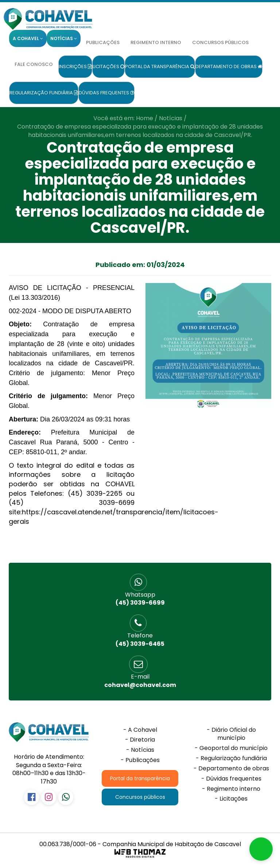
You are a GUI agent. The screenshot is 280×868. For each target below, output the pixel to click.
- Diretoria (140, 740)
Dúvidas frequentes (106, 93)
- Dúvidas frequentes (231, 779)
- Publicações (140, 760)
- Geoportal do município (231, 748)
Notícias (171, 118)
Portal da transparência (160, 66)
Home (145, 118)
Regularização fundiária (44, 93)
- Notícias (140, 750)
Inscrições (75, 66)
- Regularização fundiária (231, 758)
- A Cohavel (140, 730)
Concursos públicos (220, 42)
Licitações (108, 66)
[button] (261, 849)
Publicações (103, 42)
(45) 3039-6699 (140, 599)
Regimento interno (156, 42)
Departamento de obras (229, 66)
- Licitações (231, 799)
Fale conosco (34, 64)
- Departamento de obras (231, 769)
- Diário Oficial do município (231, 734)
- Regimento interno (231, 789)
